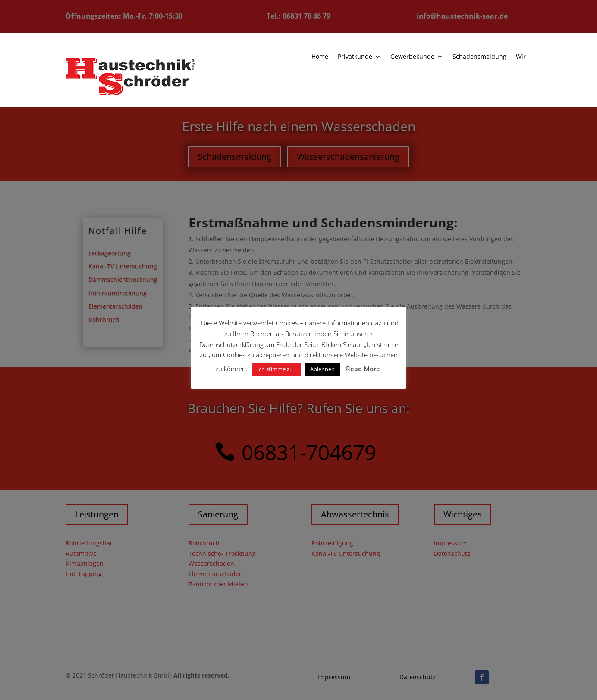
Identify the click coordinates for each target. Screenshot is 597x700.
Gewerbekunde (402, 57)
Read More (363, 369)
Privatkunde (347, 57)
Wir (507, 57)
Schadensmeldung (467, 57)
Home (313, 57)
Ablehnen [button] (322, 369)
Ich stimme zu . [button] (276, 369)
